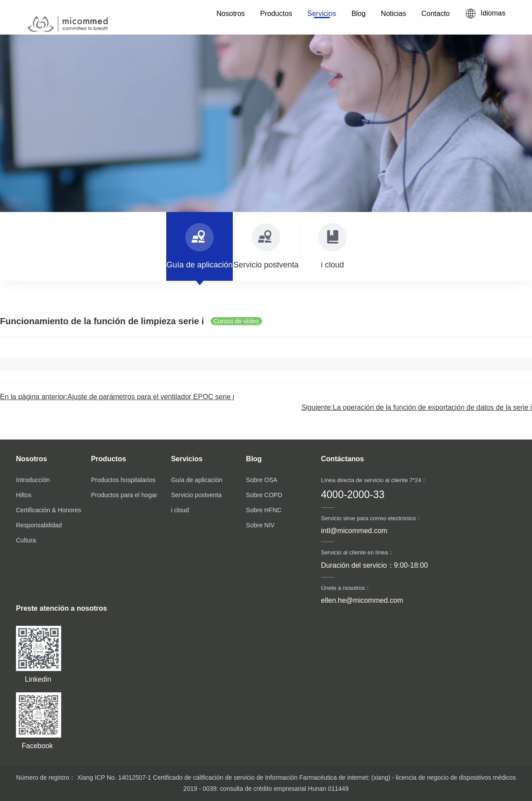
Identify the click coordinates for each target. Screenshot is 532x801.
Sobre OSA (262, 480)
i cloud (180, 510)
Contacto (435, 14)
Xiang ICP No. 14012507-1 (113, 777)
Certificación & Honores (49, 510)
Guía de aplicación (197, 480)
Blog (359, 14)
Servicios (322, 14)
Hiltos (24, 495)
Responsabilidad (39, 525)
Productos (276, 14)
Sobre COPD (264, 495)
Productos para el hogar (124, 495)
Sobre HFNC (264, 510)
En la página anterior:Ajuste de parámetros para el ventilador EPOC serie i (117, 397)
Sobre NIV (260, 525)
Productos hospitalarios (123, 480)
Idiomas (485, 14)
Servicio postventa (196, 495)
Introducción (33, 480)
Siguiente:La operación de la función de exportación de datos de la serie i (417, 407)
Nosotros (231, 14)
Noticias (393, 14)
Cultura (26, 540)
